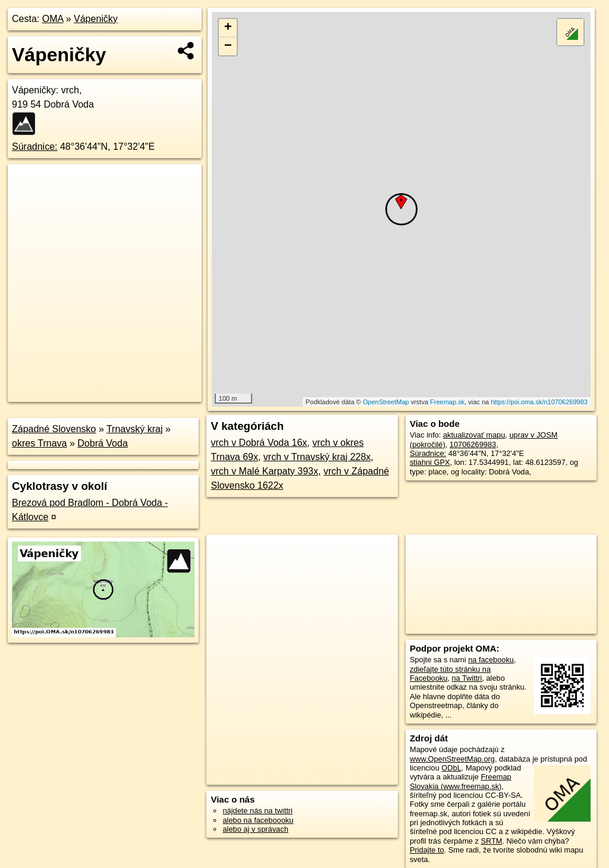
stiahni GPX (430, 462)
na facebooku (491, 660)
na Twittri (467, 678)
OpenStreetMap (386, 402)
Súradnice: (35, 147)
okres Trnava (39, 443)
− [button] (228, 46)
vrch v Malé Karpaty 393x (264, 471)
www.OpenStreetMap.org (452, 759)
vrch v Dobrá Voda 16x (259, 443)
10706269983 (473, 444)
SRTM (491, 841)
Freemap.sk (447, 402)
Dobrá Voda (103, 443)
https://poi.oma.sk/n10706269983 (539, 402)
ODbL (451, 768)
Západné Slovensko (54, 429)
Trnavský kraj (135, 429)
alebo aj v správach (255, 829)
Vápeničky (96, 19)
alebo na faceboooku (258, 820)
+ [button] (228, 28)
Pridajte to (427, 850)
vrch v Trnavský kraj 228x (317, 457)
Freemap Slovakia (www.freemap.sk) (461, 781)
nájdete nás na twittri (257, 811)
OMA (53, 19)
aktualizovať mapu (474, 435)
